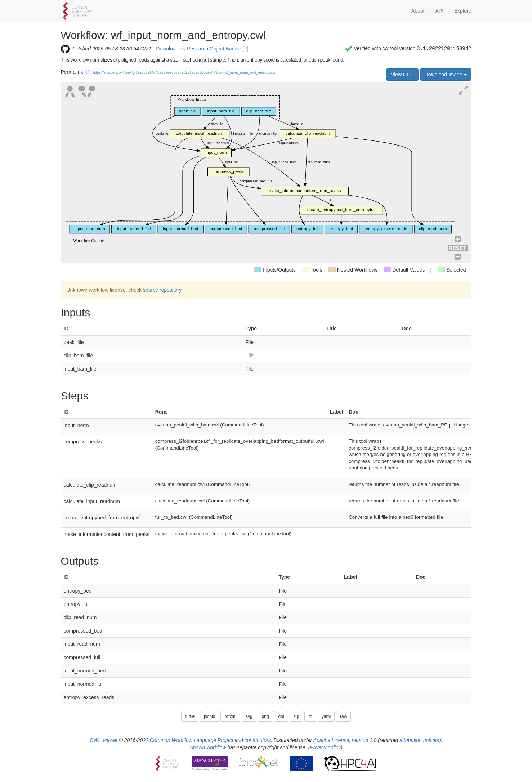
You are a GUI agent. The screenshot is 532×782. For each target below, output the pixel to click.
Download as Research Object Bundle (199, 49)
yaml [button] (326, 716)
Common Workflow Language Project (192, 740)
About (418, 11)
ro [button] (310, 716)
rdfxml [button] (230, 716)
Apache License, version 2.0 (345, 740)
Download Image (446, 75)
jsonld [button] (209, 716)
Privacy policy (325, 747)
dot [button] (281, 716)
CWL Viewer (104, 740)
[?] (246, 49)
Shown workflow (208, 747)
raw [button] (343, 716)
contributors (258, 740)
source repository (162, 290)
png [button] (265, 716)
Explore (463, 11)
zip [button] (296, 716)
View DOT (402, 75)
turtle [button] (190, 716)
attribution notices (419, 740)
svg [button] (249, 716)
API (439, 11)
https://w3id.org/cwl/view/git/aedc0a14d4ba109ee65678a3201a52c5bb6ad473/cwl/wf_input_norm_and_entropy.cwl (185, 73)
